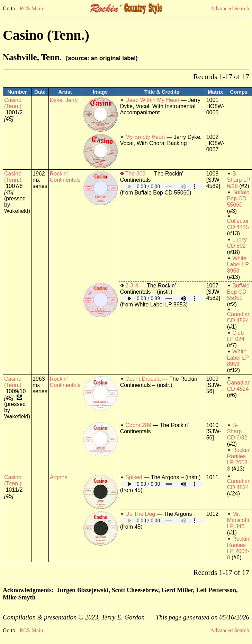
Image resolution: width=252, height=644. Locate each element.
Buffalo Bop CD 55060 (238, 198)
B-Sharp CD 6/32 (237, 431)
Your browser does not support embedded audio (162, 186)
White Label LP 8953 (238, 264)
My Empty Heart (145, 137)
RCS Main (31, 8)
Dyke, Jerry (64, 100)
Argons (59, 477)
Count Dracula (143, 379)
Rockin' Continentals (65, 177)
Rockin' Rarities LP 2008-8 (239, 459)
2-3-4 (132, 286)
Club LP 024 (236, 336)
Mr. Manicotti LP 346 (238, 520)
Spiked (134, 477)
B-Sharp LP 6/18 (238, 180)
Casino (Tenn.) (13, 103)
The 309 (136, 174)
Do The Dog (140, 514)
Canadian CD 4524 (239, 317)
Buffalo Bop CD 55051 (238, 292)
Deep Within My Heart (152, 100)
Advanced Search (230, 8)
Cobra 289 (138, 425)
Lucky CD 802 (237, 243)
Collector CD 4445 (238, 224)
